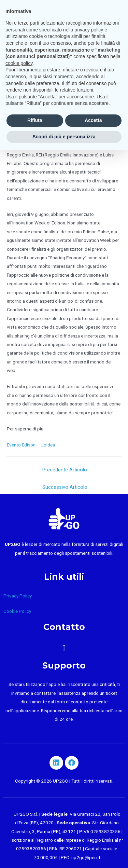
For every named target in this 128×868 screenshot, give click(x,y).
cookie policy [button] (19, 63)
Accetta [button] (93, 120)
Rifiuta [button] (35, 120)
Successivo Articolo (65, 487)
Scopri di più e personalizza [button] (64, 137)
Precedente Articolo (65, 470)
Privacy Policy (18, 596)
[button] (64, 648)
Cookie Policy (17, 611)
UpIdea (48, 445)
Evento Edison (21, 445)
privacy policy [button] (89, 30)
